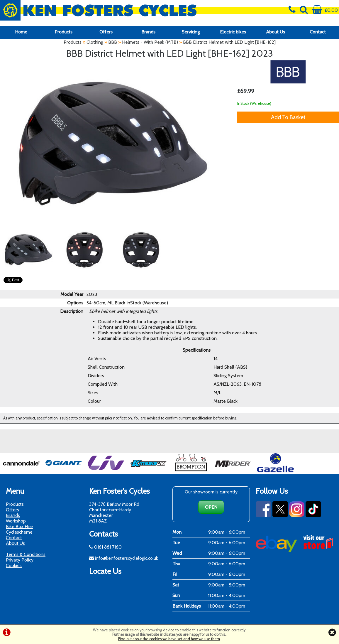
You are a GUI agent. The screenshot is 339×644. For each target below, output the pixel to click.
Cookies (14, 565)
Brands (148, 32)
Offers (106, 32)
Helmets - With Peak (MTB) (150, 42)
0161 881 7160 (108, 547)
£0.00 (325, 10)
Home (21, 32)
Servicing (191, 32)
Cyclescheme (19, 532)
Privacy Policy (20, 560)
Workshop (16, 521)
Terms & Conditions (26, 554)
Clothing (95, 42)
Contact (318, 32)
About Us (276, 32)
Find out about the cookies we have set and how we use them (169, 639)
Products (63, 32)
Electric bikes (233, 32)
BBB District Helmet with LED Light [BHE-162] (229, 42)
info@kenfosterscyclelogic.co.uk (127, 558)
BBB (113, 42)
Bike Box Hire (19, 526)
